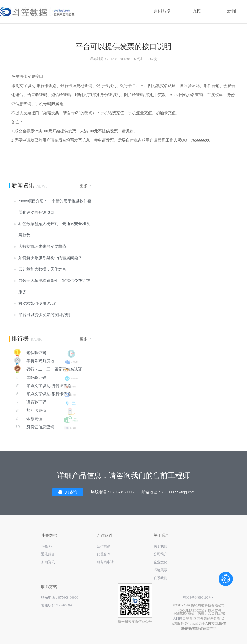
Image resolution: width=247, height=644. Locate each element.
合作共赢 (104, 546)
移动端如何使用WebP (37, 303)
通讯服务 (162, 11)
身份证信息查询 (47, 427)
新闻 (232, 11)
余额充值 (47, 419)
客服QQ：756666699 (56, 605)
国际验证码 (47, 378)
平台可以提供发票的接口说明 (44, 315)
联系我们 (160, 578)
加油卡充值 (47, 411)
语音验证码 (47, 402)
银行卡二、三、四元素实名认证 (45, 369)
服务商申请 (105, 562)
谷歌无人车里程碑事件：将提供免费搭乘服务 (54, 286)
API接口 (180, 618)
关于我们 (160, 546)
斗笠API (47, 546)
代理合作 (104, 554)
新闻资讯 (48, 562)
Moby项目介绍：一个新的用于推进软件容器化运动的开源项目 (55, 207)
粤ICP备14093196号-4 (199, 597)
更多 (84, 186)
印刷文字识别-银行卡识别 (47, 394)
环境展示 (160, 570)
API (197, 11)
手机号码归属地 (44, 361)
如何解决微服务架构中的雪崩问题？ (50, 258)
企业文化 (160, 562)
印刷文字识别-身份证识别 (47, 386)
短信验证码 (44, 353)
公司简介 (160, 554)
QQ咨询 (68, 492)
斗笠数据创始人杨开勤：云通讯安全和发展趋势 (54, 229)
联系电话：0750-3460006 (60, 597)
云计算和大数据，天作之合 (42, 269)
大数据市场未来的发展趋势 (42, 247)
